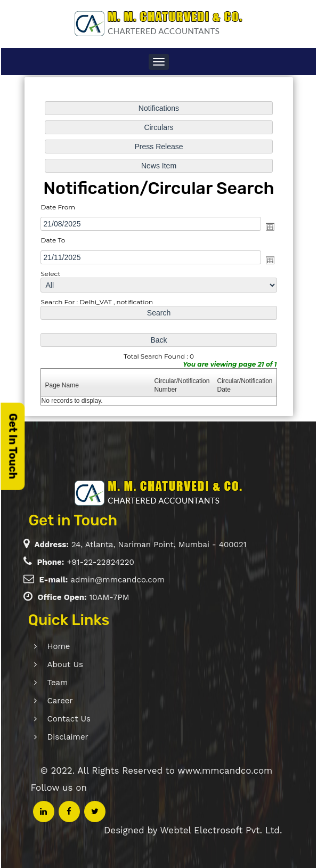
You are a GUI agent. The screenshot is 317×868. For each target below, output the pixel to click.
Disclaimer (52, 737)
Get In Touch (13, 446)
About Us (49, 664)
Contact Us (53, 719)
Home (43, 646)
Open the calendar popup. (269, 226)
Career (44, 701)
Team (42, 683)
